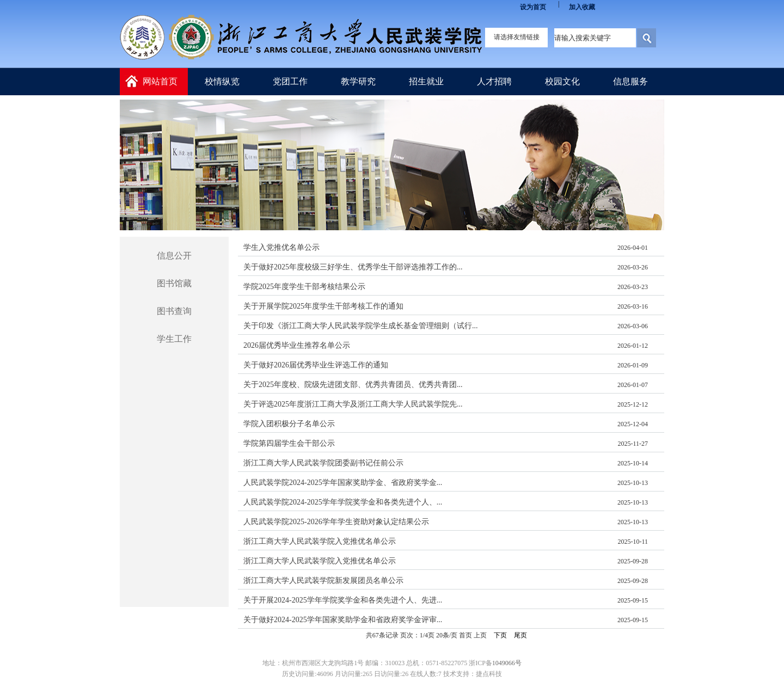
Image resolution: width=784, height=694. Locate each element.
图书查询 (174, 311)
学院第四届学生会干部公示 (289, 443)
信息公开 (174, 256)
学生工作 (174, 339)
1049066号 (507, 663)
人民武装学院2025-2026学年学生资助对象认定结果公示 (336, 522)
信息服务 (630, 81)
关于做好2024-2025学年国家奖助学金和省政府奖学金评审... (343, 620)
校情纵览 (222, 81)
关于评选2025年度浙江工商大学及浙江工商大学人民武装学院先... (353, 404)
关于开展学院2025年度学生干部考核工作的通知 (323, 306)
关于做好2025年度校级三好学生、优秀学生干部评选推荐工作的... (353, 267)
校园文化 (562, 81)
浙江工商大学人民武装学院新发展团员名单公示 (323, 581)
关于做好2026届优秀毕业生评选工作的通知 (316, 365)
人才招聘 (494, 81)
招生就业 (426, 81)
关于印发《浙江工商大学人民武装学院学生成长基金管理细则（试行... (361, 326)
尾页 (520, 635)
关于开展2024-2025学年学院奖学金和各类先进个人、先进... (343, 600)
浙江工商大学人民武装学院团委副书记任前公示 (323, 463)
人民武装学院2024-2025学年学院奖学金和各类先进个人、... (343, 502)
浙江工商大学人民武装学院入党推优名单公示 (320, 541)
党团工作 (290, 81)
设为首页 (533, 7)
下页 (500, 635)
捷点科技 (489, 674)
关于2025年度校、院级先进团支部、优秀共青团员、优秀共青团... (353, 385)
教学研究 (358, 81)
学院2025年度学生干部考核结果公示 (304, 287)
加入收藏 (582, 7)
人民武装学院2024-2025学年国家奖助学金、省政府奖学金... (343, 483)
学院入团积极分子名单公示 (289, 424)
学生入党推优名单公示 (281, 247)
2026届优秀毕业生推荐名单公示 (297, 345)
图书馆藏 (174, 283)
